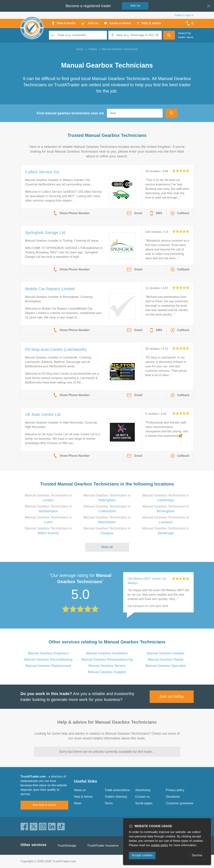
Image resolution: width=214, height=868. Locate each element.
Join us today (172, 696)
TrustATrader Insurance (103, 846)
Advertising (143, 790)
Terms (109, 803)
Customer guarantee (180, 803)
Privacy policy (175, 790)
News (78, 803)
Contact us (142, 797)
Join (135, 6)
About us (80, 790)
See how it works (44, 805)
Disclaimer (173, 797)
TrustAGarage (67, 846)
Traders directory (116, 797)
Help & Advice (83, 797)
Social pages (144, 803)
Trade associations (117, 790)
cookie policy (160, 845)
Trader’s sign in (184, 15)
